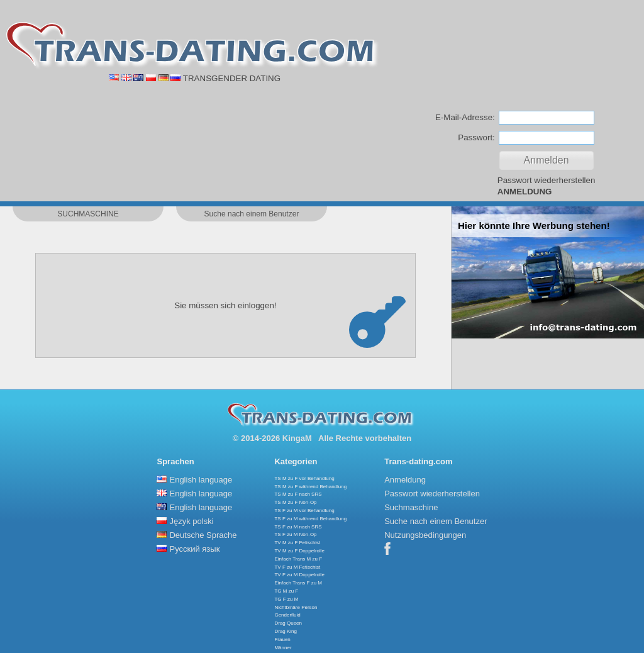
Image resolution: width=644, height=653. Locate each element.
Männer (283, 648)
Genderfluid (287, 615)
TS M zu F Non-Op (295, 502)
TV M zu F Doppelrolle (299, 551)
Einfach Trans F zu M (298, 583)
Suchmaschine (411, 507)
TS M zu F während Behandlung (310, 487)
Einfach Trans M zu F (298, 559)
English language (201, 480)
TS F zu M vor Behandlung (304, 511)
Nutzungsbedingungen (425, 535)
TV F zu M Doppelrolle (299, 575)
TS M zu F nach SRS (298, 494)
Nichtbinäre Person (296, 607)
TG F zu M (286, 599)
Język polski (191, 521)
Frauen (282, 639)
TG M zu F (286, 591)
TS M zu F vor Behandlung (304, 478)
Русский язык (194, 549)
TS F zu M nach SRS (298, 527)
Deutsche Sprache (203, 535)
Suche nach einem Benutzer (436, 521)
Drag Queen (288, 623)
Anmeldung (405, 480)
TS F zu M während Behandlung (310, 519)
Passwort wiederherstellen (547, 180)
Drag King (286, 631)
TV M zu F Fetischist (297, 543)
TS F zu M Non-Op (295, 534)
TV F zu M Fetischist (297, 567)
